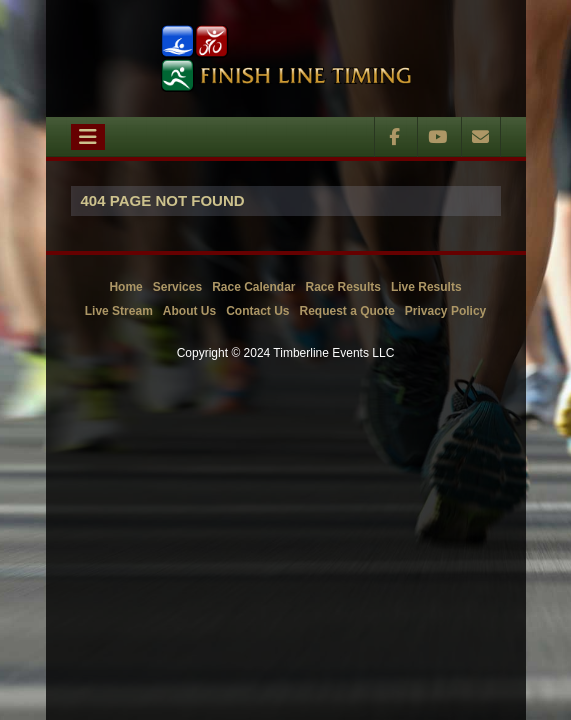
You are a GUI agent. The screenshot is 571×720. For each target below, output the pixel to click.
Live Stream (119, 311)
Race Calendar (253, 287)
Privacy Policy (445, 311)
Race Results (343, 287)
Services (177, 287)
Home (125, 287)
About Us (189, 311)
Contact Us (257, 311)
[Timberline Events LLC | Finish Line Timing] (286, 58)
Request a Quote (346, 311)
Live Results (426, 287)
